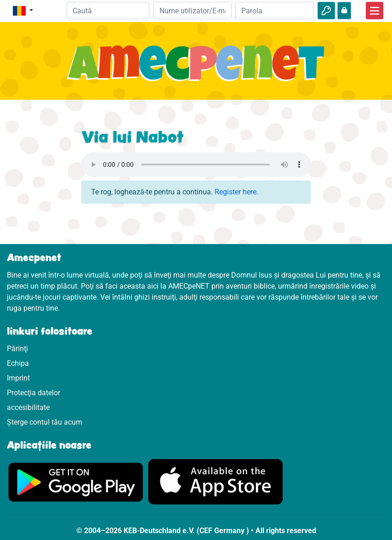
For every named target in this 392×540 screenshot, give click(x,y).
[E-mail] (193, 11)
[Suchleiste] (108, 11)
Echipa (18, 363)
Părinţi (17, 349)
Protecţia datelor (34, 393)
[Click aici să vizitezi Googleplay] (76, 481)
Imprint (18, 378)
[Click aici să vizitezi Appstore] (216, 481)
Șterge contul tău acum (45, 422)
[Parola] (275, 11)
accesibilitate (28, 407)
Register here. (236, 192)
